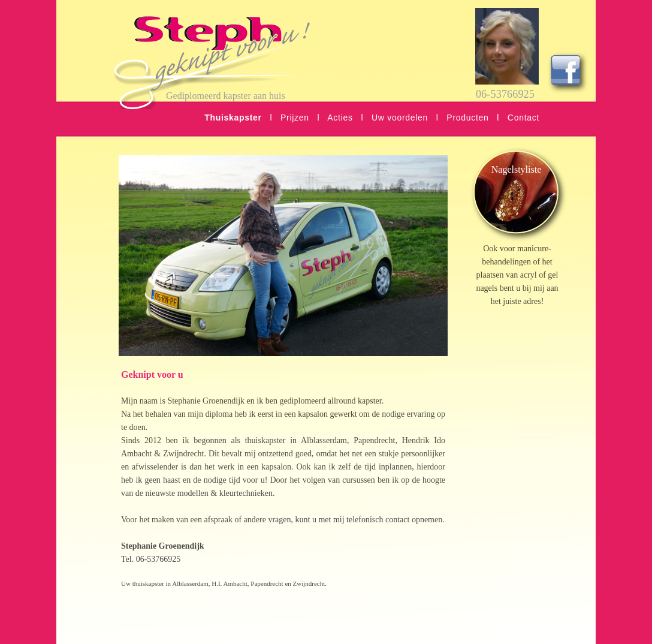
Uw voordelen (400, 118)
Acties (340, 118)
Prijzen (295, 118)
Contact (523, 118)
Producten (467, 118)
